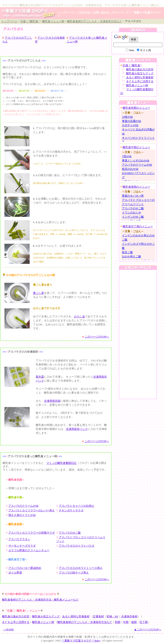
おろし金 (79, 316)
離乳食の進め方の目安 (140, 69)
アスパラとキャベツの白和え (77, 506)
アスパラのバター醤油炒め (25, 568)
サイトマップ (120, 12)
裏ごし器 (38, 293)
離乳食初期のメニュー (136, 108)
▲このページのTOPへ (147, 629)
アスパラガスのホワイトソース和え (81, 568)
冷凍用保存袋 (52, 401)
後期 (134, 622)
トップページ (66, 12)
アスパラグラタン (19, 539)
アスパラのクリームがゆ (23, 506)
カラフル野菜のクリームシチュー (29, 550)
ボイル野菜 (15, 573)
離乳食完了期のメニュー (138, 226)
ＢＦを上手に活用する (140, 81)
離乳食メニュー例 (53, 21)
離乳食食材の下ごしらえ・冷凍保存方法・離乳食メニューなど (40, 600)
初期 (118, 622)
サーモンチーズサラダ (22, 546)
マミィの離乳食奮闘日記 (61, 463)
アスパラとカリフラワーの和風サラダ (32, 533)
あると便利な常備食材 (140, 77)
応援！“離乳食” (30, 21)
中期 (126, 622)
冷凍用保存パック (77, 429)
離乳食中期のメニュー (136, 147)
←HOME (9, 629)
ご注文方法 (83, 12)
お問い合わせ (101, 12)
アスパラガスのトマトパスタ (77, 546)
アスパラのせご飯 (70, 533)
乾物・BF (112, 616)
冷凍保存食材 (129, 616)
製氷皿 (40, 377)
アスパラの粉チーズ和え (74, 573)
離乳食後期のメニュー (136, 187)
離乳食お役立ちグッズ (140, 73)
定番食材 (98, 616)
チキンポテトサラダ (71, 510)
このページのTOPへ (97, 337)
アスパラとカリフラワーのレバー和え (32, 510)
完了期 (143, 622)
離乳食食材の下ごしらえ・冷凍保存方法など (94, 21)
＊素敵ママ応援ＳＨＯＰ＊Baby (81, 641)
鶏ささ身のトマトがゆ (22, 515)
